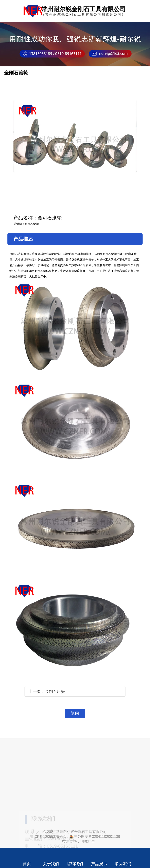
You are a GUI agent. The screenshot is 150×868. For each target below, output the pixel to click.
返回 (75, 713)
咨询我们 (75, 864)
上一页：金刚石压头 (47, 691)
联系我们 (123, 864)
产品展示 (99, 864)
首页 (27, 864)
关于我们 (51, 864)
